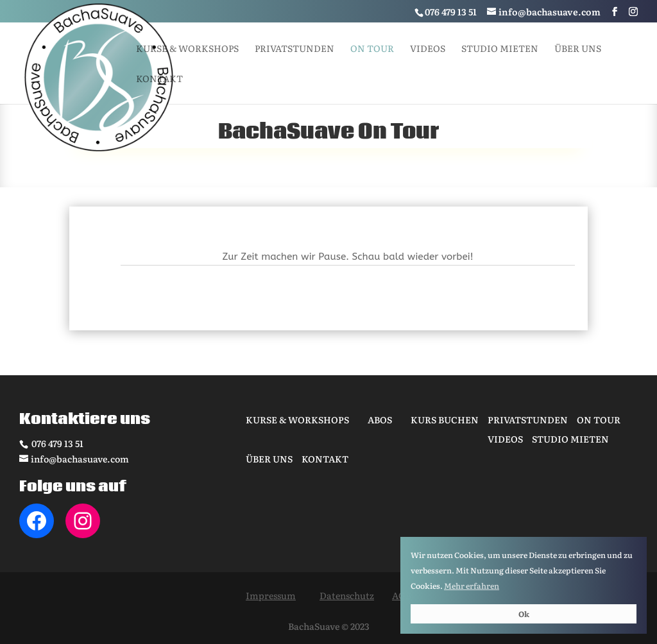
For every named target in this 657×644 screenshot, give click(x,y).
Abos (380, 419)
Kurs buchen (445, 419)
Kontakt (159, 79)
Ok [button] (524, 614)
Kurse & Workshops (187, 49)
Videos (428, 49)
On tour (372, 49)
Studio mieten (500, 49)
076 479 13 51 (56, 443)
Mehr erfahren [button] (472, 586)
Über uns (578, 49)
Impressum (271, 595)
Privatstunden (294, 49)
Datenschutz (347, 595)
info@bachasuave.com (80, 459)
